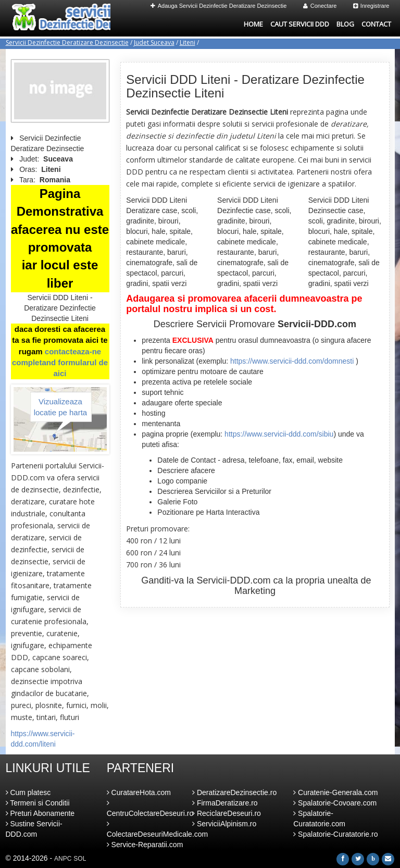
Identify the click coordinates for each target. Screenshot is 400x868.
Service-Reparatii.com (145, 845)
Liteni (187, 42)
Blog (345, 24)
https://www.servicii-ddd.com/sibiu (279, 434)
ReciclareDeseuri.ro (227, 813)
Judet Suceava (154, 42)
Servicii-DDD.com (233, 580)
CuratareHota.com (139, 792)
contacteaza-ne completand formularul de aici (60, 363)
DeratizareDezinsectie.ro (234, 792)
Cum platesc (28, 792)
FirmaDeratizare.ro (225, 803)
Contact (376, 24)
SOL (80, 859)
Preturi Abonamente (40, 813)
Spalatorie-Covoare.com (335, 803)
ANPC (63, 859)
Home (253, 24)
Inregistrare (371, 6)
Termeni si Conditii (38, 803)
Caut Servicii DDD (300, 24)
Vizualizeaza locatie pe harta (61, 407)
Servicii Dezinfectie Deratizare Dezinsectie (67, 42)
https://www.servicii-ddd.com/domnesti (292, 361)
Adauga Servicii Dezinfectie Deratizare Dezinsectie (219, 6)
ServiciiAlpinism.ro (224, 824)
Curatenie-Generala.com (335, 792)
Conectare (320, 6)
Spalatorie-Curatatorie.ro (335, 834)
